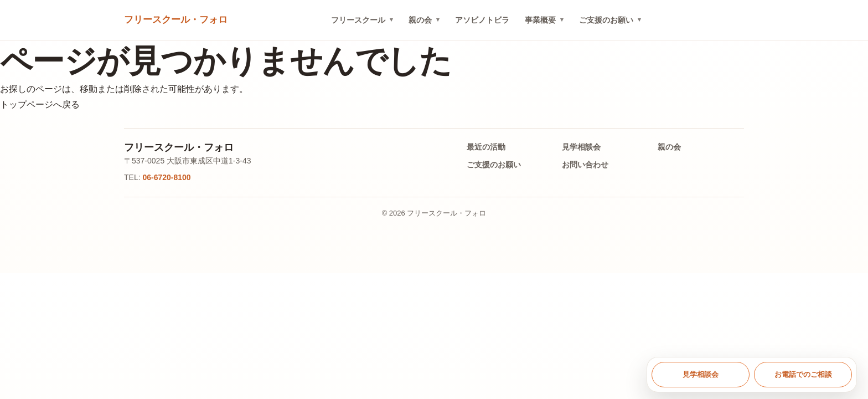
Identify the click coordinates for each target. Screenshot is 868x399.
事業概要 (540, 20)
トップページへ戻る (40, 104)
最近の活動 (486, 147)
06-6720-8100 (166, 177)
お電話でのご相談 (803, 374)
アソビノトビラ (482, 20)
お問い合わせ (585, 165)
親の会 (420, 20)
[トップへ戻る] (176, 20)
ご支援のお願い (606, 20)
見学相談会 (581, 147)
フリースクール (358, 20)
